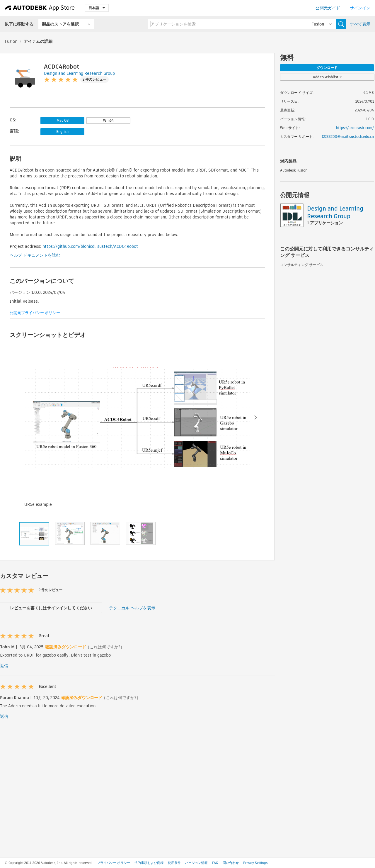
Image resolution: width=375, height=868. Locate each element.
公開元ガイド (328, 8)
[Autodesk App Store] (40, 8)
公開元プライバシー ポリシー (35, 313)
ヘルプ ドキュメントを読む (35, 255)
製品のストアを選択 (60, 24)
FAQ (215, 863)
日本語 (97, 8)
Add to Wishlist (327, 77)
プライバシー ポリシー (114, 863)
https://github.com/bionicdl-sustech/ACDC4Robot (90, 246)
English (62, 132)
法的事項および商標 (149, 863)
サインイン (360, 8)
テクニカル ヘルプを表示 (132, 608)
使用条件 (174, 863)
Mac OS (63, 120)
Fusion (11, 41)
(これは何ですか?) (105, 647)
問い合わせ (231, 863)
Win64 (108, 120)
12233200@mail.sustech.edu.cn (348, 137)
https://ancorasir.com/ (355, 128)
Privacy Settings (255, 863)
